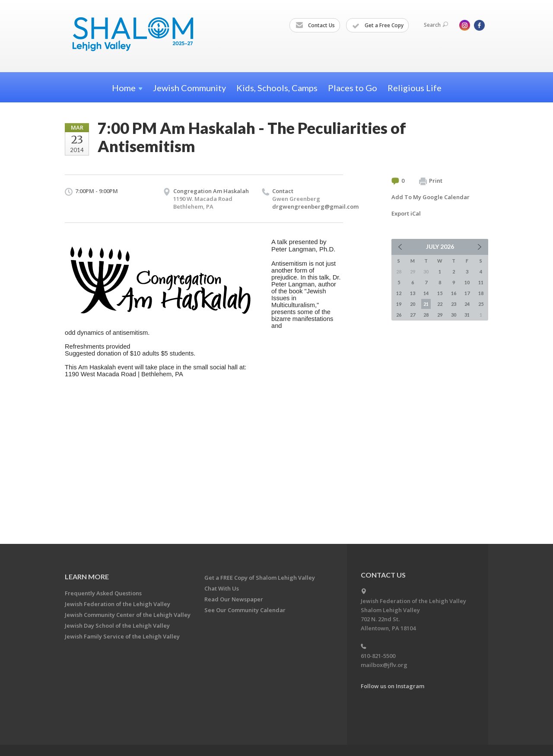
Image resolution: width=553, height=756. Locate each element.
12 (399, 293)
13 (413, 293)
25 (481, 304)
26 (399, 315)
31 (467, 315)
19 (399, 304)
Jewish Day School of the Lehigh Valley (117, 626)
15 (440, 293)
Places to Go (353, 88)
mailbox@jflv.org (384, 665)
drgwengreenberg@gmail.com (315, 206)
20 (413, 304)
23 (454, 304)
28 (426, 315)
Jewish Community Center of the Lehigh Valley (128, 615)
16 (454, 293)
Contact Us (315, 25)
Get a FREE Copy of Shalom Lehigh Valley (260, 578)
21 (426, 304)
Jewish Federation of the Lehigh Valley (118, 604)
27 (413, 315)
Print (431, 181)
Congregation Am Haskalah (211, 191)
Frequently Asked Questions (103, 593)
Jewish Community (189, 88)
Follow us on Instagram (393, 686)
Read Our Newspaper (234, 599)
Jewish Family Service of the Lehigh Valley (122, 636)
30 (454, 315)
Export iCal (406, 213)
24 (467, 304)
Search (436, 25)
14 (426, 293)
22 (440, 304)
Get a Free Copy (378, 25)
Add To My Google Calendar (431, 197)
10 (467, 282)
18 (481, 293)
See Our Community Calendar (245, 610)
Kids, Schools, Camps (277, 88)
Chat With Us (222, 588)
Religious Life (415, 88)
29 (440, 315)
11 (481, 282)
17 (467, 293)
